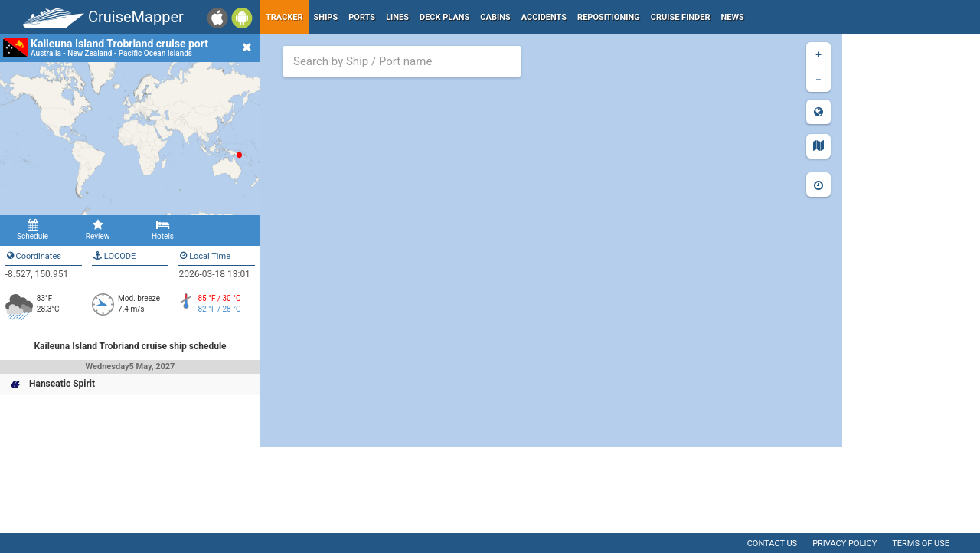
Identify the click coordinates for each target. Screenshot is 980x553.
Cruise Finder (681, 17)
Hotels (163, 230)
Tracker (284, 17)
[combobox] (402, 61)
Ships (326, 17)
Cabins (495, 17)
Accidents (544, 17)
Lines (397, 17)
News (733, 17)
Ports (362, 17)
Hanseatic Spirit (62, 384)
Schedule (33, 230)
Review (98, 230)
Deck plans (444, 17)
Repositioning (609, 17)
